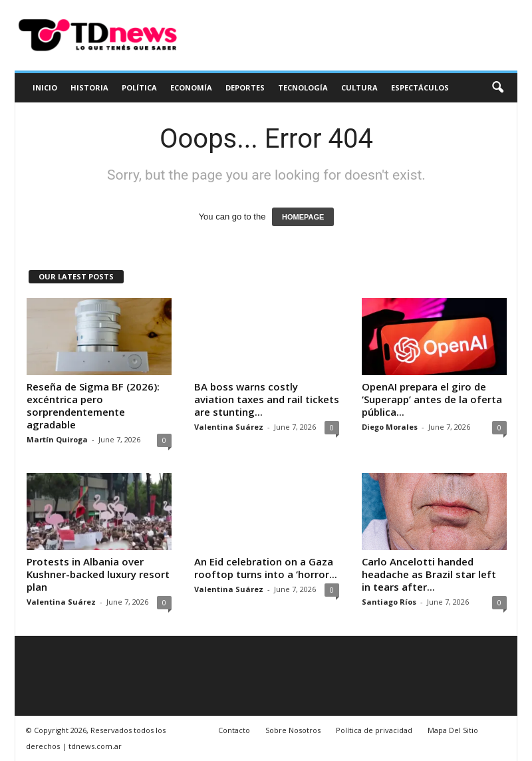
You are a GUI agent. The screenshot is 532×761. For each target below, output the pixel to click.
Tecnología (303, 87)
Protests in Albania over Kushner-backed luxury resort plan (98, 574)
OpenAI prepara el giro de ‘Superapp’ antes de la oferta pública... (432, 399)
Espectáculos (420, 87)
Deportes (245, 87)
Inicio (45, 87)
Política (139, 87)
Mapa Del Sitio (453, 730)
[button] (497, 88)
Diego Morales (390, 427)
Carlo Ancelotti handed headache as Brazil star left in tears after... (429, 574)
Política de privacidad (374, 730)
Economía (191, 87)
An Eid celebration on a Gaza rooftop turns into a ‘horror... (266, 568)
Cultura (359, 87)
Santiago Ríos (389, 602)
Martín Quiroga (57, 439)
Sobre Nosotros (293, 730)
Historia (89, 87)
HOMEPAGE (303, 217)
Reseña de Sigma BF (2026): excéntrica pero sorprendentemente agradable (93, 405)
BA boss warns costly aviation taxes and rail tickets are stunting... (267, 399)
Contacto (234, 730)
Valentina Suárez (229, 427)
